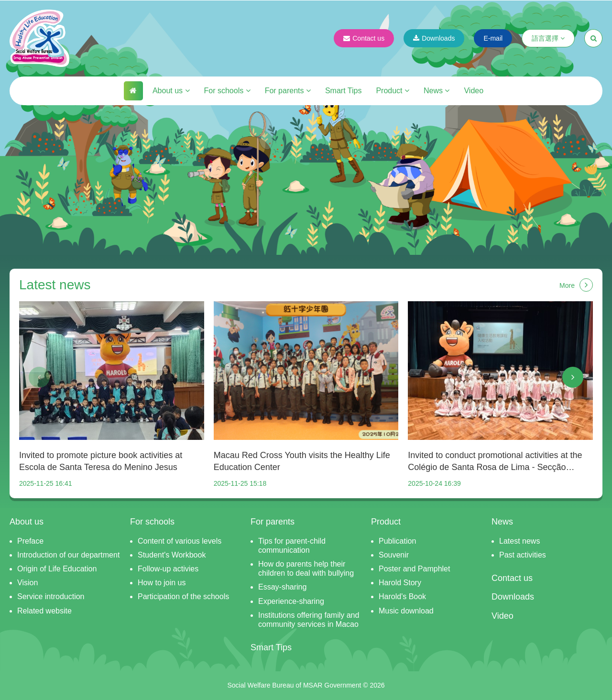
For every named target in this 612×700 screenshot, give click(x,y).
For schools (227, 91)
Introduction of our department (68, 555)
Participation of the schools (183, 596)
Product (393, 91)
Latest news (519, 541)
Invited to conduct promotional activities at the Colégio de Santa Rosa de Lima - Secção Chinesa (495, 462)
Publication (397, 541)
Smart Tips (343, 91)
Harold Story (400, 583)
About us (171, 91)
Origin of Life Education (57, 569)
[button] (39, 377)
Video (474, 91)
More (576, 285)
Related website (44, 611)
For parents (288, 91)
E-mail (493, 38)
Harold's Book (402, 596)
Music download (406, 611)
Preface (30, 541)
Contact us (364, 38)
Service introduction (51, 596)
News (437, 91)
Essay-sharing (282, 587)
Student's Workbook (172, 555)
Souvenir (394, 555)
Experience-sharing (291, 601)
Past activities (523, 555)
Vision (27, 583)
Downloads (434, 38)
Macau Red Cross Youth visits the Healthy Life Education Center (302, 461)
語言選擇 (548, 38)
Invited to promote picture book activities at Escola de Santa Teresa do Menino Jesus (101, 461)
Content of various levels (180, 541)
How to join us (162, 583)
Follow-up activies (168, 569)
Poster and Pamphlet (414, 569)
